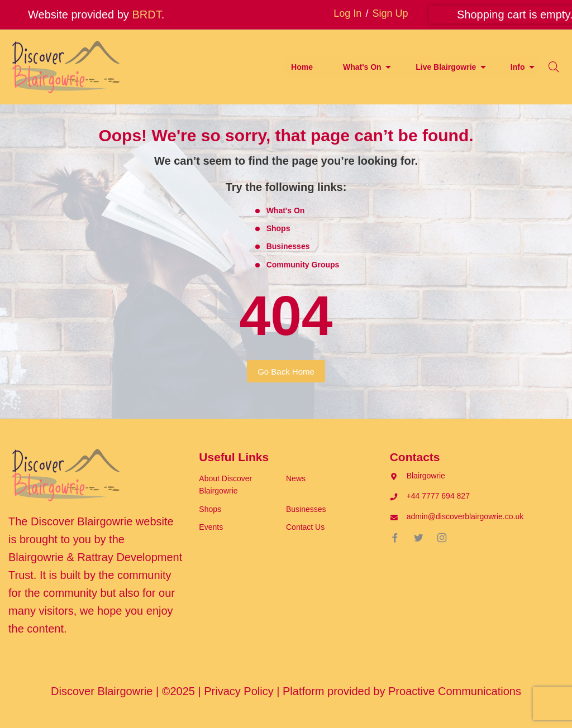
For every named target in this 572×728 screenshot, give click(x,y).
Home (302, 67)
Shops (278, 228)
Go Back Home (286, 372)
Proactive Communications (455, 691)
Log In (347, 13)
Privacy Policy (239, 691)
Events (211, 527)
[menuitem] (302, 67)
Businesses (288, 246)
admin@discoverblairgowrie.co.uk (465, 516)
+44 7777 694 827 (438, 496)
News (296, 478)
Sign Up (390, 13)
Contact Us (305, 527)
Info (518, 67)
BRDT (146, 15)
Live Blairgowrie (446, 67)
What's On (362, 67)
